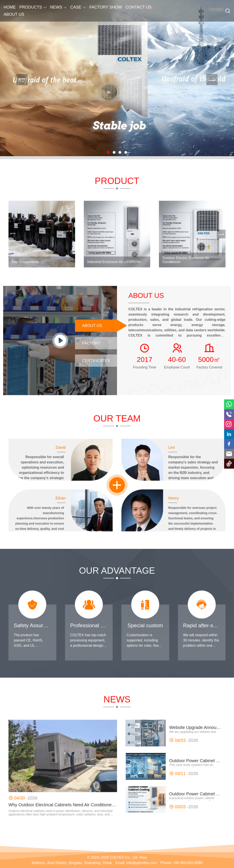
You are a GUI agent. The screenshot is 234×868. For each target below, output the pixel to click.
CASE (76, 7)
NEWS (56, 7)
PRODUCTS (31, 7)
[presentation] (22, 80)
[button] (108, 152)
